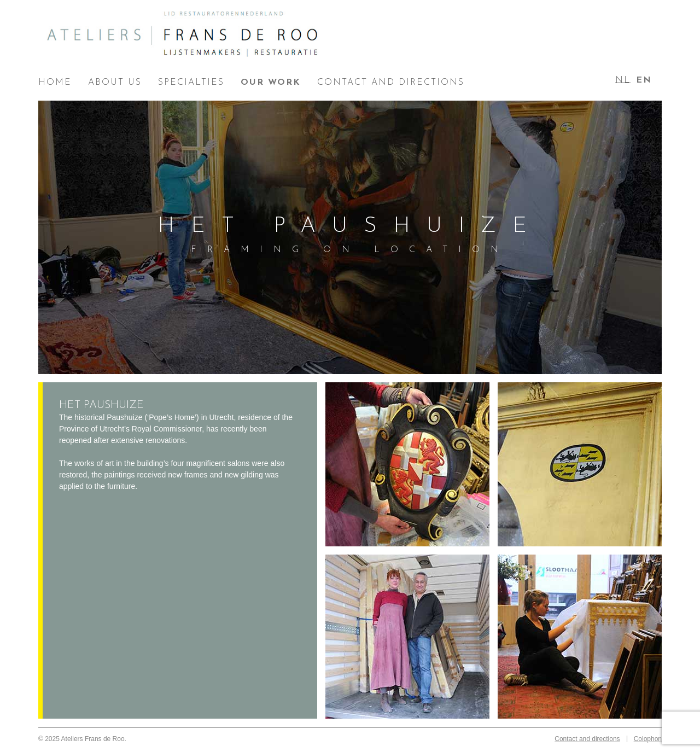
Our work (271, 83)
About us (115, 83)
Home (55, 83)
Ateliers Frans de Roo (183, 38)
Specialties (191, 83)
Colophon (648, 739)
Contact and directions (391, 83)
